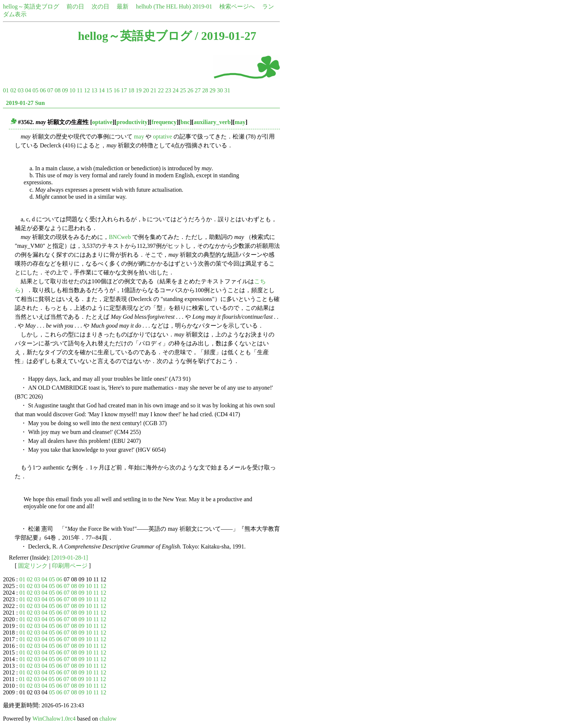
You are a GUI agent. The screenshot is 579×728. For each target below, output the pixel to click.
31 (227, 90)
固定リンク (33, 566)
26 (190, 90)
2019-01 (202, 6)
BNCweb (120, 237)
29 (212, 90)
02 (13, 90)
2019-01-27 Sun (25, 103)
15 (109, 90)
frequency (164, 122)
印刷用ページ (70, 566)
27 (198, 90)
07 (50, 90)
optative (102, 122)
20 (146, 90)
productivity (132, 122)
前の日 (75, 6)
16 (116, 90)
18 (131, 90)
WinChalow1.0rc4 (54, 719)
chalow (108, 719)
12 (87, 90)
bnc (185, 122)
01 (6, 90)
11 (80, 90)
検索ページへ (237, 6)
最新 (123, 6)
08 (58, 90)
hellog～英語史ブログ (31, 6)
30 (220, 90)
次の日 (100, 6)
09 (65, 90)
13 (94, 90)
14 (102, 90)
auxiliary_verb (212, 122)
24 (175, 90)
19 (138, 90)
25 (183, 90)
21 (153, 90)
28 (205, 90)
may (240, 122)
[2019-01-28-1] (70, 558)
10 (72, 90)
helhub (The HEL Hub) (163, 6)
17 (124, 90)
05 (35, 90)
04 (28, 90)
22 (161, 90)
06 (43, 90)
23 (168, 90)
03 (21, 90)
